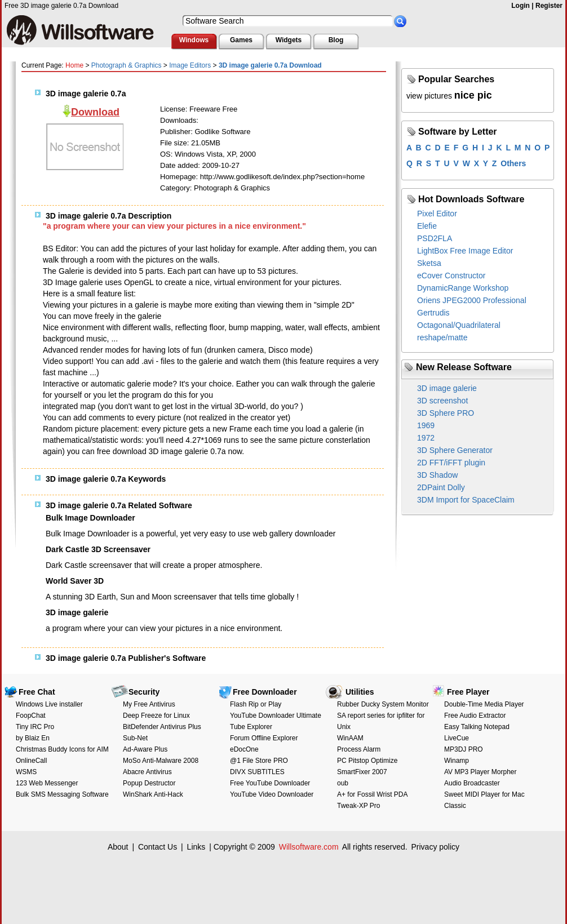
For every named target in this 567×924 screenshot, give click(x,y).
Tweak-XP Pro (358, 806)
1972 (426, 438)
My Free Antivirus (149, 704)
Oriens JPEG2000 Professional (472, 300)
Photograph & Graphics (127, 65)
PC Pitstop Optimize (367, 761)
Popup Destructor (149, 783)
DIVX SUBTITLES (257, 772)
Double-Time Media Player (484, 704)
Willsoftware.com (309, 847)
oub (343, 783)
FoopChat (31, 716)
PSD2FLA (435, 238)
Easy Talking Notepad (477, 727)
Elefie (427, 226)
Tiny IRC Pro (35, 727)
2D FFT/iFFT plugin (451, 463)
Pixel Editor (437, 214)
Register (549, 6)
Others (513, 163)
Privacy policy (435, 847)
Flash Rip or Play (256, 704)
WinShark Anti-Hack (153, 794)
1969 (426, 425)
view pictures (429, 96)
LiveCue (457, 738)
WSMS (26, 772)
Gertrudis (433, 313)
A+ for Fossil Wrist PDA (372, 794)
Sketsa (429, 263)
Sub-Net (135, 738)
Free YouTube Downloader (270, 783)
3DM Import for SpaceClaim (466, 500)
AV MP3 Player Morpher (480, 772)
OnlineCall (31, 761)
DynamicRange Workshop (463, 288)
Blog (336, 40)
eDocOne (244, 749)
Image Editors (190, 65)
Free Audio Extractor (475, 716)
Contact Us (158, 847)
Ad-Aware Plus (145, 749)
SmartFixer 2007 (362, 772)
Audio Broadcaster (472, 783)
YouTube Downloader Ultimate (276, 716)
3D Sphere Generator (455, 450)
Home (74, 65)
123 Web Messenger (47, 783)
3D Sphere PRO (446, 413)
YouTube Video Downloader (272, 794)
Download (95, 112)
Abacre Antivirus (147, 772)
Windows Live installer (49, 704)
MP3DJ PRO (464, 749)
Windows (194, 40)
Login (521, 6)
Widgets (289, 40)
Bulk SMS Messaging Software (62, 794)
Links (196, 847)
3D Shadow (437, 475)
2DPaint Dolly (441, 487)
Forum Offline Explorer (264, 738)
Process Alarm (359, 749)
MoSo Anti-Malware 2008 (161, 761)
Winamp (457, 761)
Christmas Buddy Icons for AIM (62, 749)
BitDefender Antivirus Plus (162, 727)
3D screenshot (442, 401)
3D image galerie (447, 388)
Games (241, 40)
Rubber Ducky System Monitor (383, 704)
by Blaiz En (33, 738)
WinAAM (350, 738)
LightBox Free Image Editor (465, 251)
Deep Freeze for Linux (156, 716)
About (118, 847)
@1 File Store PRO (259, 761)
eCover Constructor (451, 276)
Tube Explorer (251, 727)
